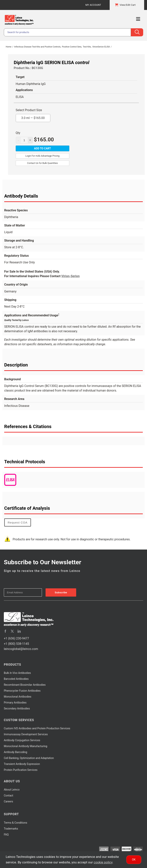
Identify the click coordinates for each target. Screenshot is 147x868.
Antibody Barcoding (16, 752)
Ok (134, 860)
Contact (9, 796)
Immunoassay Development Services (26, 734)
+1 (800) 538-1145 (16, 644)
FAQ (6, 835)
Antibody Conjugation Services (22, 740)
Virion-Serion (70, 276)
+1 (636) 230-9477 (16, 638)
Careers (8, 801)
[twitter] (12, 631)
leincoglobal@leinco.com (21, 649)
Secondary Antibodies (17, 708)
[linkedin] (19, 631)
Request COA (18, 522)
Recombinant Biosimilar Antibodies (25, 685)
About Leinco (12, 790)
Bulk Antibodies (17, 673)
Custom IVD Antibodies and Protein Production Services (37, 728)
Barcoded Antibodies (16, 679)
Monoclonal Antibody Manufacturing (26, 746)
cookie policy (103, 862)
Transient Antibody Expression (22, 764)
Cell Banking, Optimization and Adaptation (29, 758)
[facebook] (5, 631)
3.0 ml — (33, 117)
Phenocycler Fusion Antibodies (22, 691)
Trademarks (11, 829)
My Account (93, 5)
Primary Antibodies (15, 703)
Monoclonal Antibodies (18, 697)
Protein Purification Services (21, 770)
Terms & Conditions (16, 823)
